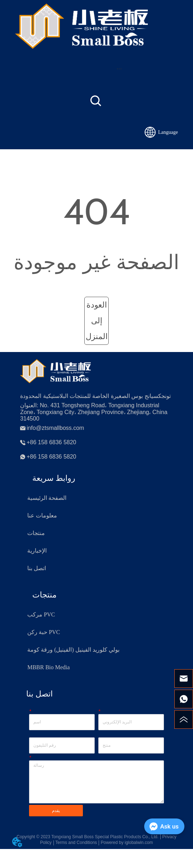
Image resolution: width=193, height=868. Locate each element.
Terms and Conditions (76, 843)
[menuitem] (119, 69)
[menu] (119, 69)
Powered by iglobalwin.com (127, 843)
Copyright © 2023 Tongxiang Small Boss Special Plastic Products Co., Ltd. (88, 837)
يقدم (56, 811)
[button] (119, 69)
